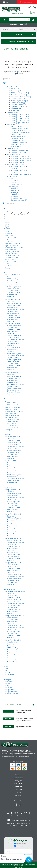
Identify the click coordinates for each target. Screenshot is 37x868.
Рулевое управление (12, 252)
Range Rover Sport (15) (18, 198)
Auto (12, 178)
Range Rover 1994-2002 (13, 490)
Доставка (7, 221)
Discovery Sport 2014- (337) (20, 123)
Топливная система (12, 256)
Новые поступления (22, 846)
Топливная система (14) (19, 140)
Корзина (35, 8)
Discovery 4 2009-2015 (13, 348)
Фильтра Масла (11, 259)
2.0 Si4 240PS (11, 403)
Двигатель (9, 235)
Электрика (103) (16, 111)
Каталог (7, 217)
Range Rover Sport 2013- (14, 640)
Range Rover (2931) (13, 154)
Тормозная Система (12, 258)
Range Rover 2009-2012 (13, 538)
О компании (18, 778)
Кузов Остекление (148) (19, 131)
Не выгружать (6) (17, 184)
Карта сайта (18, 867)
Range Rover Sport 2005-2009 (15, 591)
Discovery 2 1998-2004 (13, 299)
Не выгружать (10, 675)
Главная (7, 209)
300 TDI (9, 239)
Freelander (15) (16, 194)
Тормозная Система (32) (19, 142)
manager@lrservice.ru (17, 13)
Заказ (6, 667)
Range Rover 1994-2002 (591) (20, 156)
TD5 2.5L (10, 241)
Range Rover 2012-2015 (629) (20, 162)
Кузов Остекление (12, 246)
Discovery (7, 273)
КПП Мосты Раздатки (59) (19, 129)
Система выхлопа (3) (18, 138)
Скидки (6, 227)
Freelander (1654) (13, 148)
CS (6, 671)
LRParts (13, 182)
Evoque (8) (14, 192)
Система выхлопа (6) (18, 103)
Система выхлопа (11, 254)
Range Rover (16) (16, 196)
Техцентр (19, 781)
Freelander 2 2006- (12, 461)
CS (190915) (15, 180)
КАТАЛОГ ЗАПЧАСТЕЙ (18, 25)
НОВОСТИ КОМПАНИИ (12, 705)
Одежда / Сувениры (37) (19, 200)
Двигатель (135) (16, 127)
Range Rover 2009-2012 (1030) (21, 160)
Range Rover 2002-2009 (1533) (21, 158)
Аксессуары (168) (13, 186)
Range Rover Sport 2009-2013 (15, 616)
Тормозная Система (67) (19, 107)
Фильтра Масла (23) (18, 144)
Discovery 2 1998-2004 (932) (20, 117)
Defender (7, 231)
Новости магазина (21, 844)
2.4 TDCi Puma (12, 237)
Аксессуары (8, 680)
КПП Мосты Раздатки (13, 244)
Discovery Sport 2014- (13, 372)
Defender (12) (15, 188)
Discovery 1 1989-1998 (13, 275)
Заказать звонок (33, 13)
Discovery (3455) (12, 113)
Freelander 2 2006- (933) (19, 152)
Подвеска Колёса (11, 250)
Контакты (7, 229)
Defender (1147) (12, 87)
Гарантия (7, 225)
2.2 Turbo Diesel (12, 405)
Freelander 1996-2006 (13, 437)
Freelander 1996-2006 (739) (20, 150)
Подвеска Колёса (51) (18, 134)
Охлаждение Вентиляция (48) (21, 97)
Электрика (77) (16, 146)
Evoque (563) (11, 125)
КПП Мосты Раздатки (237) (20, 93)
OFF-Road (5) (15, 89)
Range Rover (8, 488)
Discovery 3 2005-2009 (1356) (20, 119)
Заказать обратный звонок (18, 816)
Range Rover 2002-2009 (13, 514)
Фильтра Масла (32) (18, 109)
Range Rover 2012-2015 (13, 563)
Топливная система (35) (19, 105)
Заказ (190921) (12, 176)
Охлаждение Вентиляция (14, 248)
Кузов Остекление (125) (19, 95)
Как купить (8, 219)
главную (16, 72)
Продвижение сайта (29, 864)
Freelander (8, 435)
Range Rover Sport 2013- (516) (21, 174)
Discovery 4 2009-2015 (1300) (20, 121)
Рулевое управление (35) (19, 101)
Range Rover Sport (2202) (15, 164)
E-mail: (20, 820)
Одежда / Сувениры (12, 694)
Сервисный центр (26, 2)
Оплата (6, 223)
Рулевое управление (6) (19, 136)
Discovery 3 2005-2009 (13, 323)
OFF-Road (9, 233)
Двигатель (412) (16, 91)
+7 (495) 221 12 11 (14, 11)
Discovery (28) (15, 190)
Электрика (9, 268)
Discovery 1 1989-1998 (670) (20, 115)
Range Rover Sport (10, 589)
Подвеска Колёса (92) (18, 99)
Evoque (6, 399)
